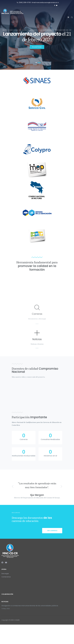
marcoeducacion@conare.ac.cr (47, 2)
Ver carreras (52, 531)
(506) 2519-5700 (25, 2)
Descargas (5, 574)
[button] (13, 486)
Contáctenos (6, 577)
